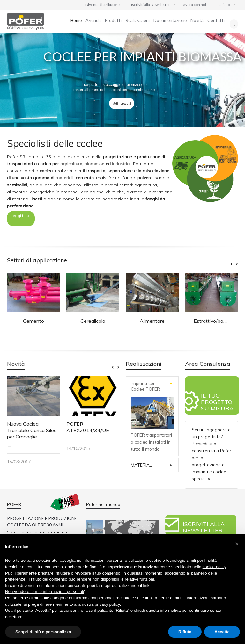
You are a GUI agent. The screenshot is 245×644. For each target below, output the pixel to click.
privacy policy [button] (107, 604)
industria (121, 164)
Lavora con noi (194, 5)
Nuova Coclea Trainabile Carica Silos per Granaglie (32, 430)
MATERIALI (142, 465)
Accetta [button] (222, 632)
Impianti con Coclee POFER (145, 386)
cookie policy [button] (215, 567)
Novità (197, 20)
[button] (237, 544)
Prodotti (113, 20)
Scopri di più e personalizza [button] (43, 632)
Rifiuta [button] (185, 632)
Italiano (224, 5)
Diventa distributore (103, 5)
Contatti (216, 20)
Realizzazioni (137, 20)
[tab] (152, 386)
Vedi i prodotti (122, 103)
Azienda (93, 20)
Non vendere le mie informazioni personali (45, 592)
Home (76, 20)
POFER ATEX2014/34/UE (88, 427)
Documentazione (170, 20)
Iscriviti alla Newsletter (151, 5)
